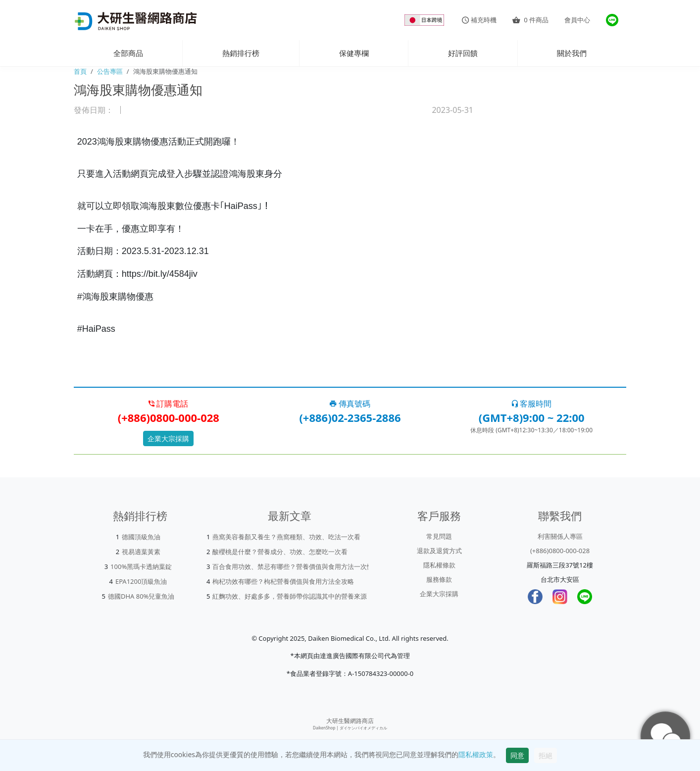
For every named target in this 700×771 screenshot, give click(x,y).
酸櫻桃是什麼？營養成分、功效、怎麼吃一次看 (280, 552)
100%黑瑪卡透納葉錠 (141, 566)
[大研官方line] (612, 20)
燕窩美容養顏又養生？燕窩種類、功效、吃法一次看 (286, 537)
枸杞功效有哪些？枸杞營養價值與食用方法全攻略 (283, 581)
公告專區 (110, 71)
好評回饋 (463, 53)
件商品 (530, 20)
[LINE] (585, 597)
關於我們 (572, 53)
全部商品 (128, 53)
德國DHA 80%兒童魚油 (141, 596)
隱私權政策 (476, 754)
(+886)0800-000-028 (560, 551)
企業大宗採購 (168, 438)
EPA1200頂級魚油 (141, 581)
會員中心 (577, 20)
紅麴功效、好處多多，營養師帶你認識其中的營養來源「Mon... (302, 596)
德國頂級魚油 (141, 537)
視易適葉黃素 (141, 552)
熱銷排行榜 (241, 53)
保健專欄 (354, 53)
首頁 (80, 71)
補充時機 (479, 20)
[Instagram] (560, 597)
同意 (517, 755)
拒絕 (546, 755)
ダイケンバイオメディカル (363, 728)
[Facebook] (535, 597)
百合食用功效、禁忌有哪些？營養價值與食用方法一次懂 (293, 566)
